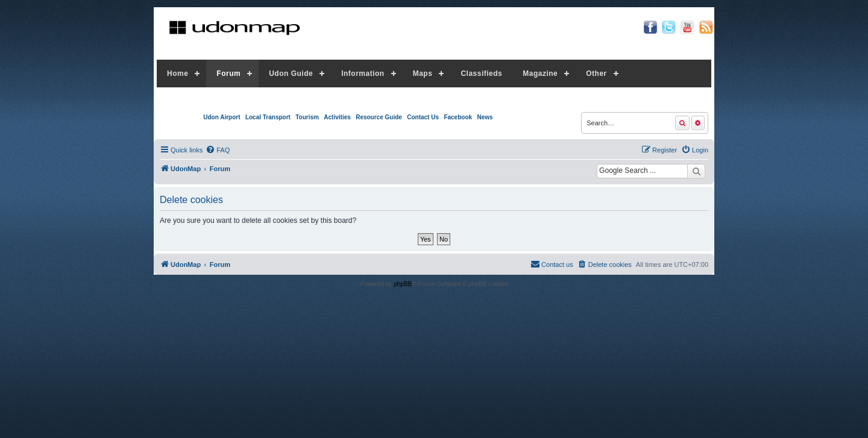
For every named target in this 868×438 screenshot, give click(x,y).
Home (178, 74)
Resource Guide (379, 117)
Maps (423, 74)
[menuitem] (218, 150)
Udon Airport (222, 117)
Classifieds (481, 74)
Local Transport (268, 117)
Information (363, 74)
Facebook (458, 117)
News (485, 117)
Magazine (540, 74)
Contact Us (423, 117)
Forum (228, 74)
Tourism (307, 117)
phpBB (403, 284)
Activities (337, 117)
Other (596, 74)
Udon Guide (291, 74)
